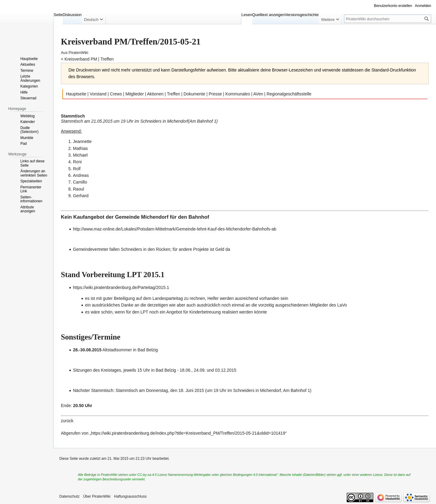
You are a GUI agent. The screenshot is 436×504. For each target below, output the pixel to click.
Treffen (107, 59)
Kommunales (238, 94)
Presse (215, 94)
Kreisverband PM (81, 59)
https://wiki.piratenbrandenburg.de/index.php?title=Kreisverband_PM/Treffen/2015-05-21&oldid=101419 (188, 433)
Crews (116, 94)
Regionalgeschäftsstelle (289, 94)
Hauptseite (76, 94)
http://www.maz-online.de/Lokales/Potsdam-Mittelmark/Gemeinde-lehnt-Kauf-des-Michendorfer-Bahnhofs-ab (175, 229)
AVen (258, 94)
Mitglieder (135, 94)
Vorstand (98, 94)
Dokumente (194, 94)
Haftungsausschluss (130, 496)
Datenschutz (69, 496)
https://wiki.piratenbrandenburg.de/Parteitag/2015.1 (121, 287)
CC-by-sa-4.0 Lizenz (152, 475)
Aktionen (155, 94)
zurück (67, 421)
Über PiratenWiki (97, 496)
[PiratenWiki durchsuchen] (388, 19)
